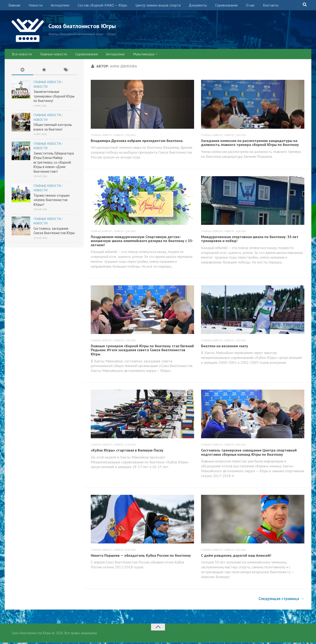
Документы (190, 6)
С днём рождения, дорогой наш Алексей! (236, 556)
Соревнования (217, 6)
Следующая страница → (281, 600)
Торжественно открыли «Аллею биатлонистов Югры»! (52, 201)
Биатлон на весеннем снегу (225, 347)
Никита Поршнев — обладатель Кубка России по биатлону (141, 556)
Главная (14, 6)
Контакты (258, 6)
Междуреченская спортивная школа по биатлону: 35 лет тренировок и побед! (250, 240)
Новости (34, 6)
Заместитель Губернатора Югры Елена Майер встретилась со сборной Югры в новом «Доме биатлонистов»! (54, 164)
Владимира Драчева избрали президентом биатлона (137, 142)
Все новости (21, 55)
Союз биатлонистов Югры (89, 26)
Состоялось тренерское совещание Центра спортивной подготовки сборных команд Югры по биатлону (249, 454)
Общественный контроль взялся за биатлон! (53, 128)
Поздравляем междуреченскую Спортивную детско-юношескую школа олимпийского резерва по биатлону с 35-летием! (142, 242)
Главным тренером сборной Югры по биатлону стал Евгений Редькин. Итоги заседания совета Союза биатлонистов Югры (142, 351)
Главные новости (51, 55)
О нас (239, 6)
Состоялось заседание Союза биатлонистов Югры (54, 232)
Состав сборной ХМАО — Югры (97, 6)
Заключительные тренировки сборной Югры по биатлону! (54, 98)
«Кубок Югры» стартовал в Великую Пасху (127, 452)
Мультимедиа (137, 55)
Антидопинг (56, 6)
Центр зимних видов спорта (151, 6)
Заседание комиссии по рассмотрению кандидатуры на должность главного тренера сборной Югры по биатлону (250, 144)
